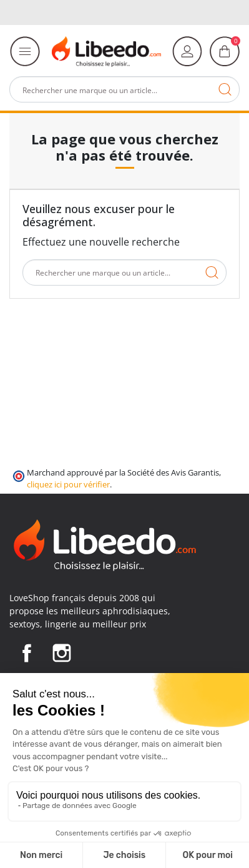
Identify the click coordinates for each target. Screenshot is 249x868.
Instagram (62, 653)
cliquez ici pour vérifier (68, 485)
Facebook (27, 653)
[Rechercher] (124, 89)
